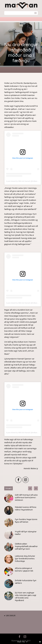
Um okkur (11, 616)
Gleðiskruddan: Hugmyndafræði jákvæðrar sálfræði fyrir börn (26, 546)
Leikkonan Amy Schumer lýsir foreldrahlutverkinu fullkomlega (25, 559)
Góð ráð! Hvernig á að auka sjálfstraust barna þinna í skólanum (26, 497)
